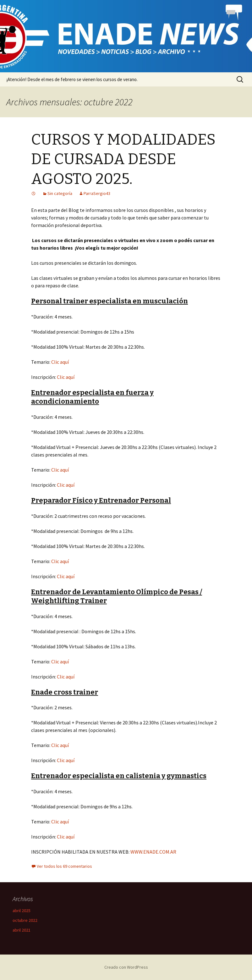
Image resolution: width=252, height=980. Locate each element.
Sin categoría (60, 193)
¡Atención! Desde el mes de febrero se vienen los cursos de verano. (72, 79)
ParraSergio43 (97, 193)
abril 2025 (22, 911)
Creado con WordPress (126, 967)
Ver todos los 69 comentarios (64, 866)
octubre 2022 (25, 920)
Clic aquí (60, 362)
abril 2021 (22, 930)
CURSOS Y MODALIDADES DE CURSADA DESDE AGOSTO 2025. (123, 159)
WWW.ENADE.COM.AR (153, 852)
